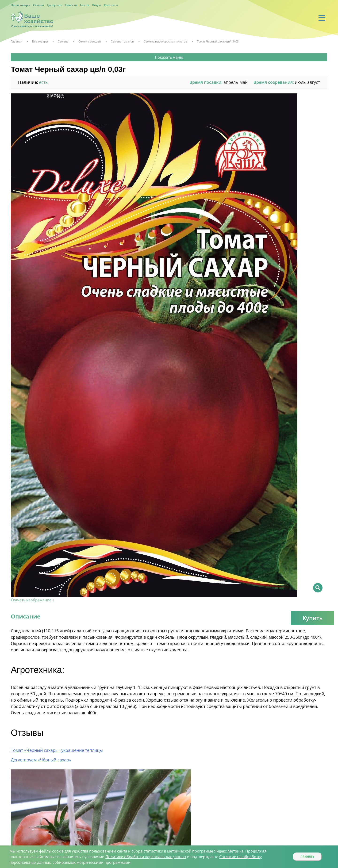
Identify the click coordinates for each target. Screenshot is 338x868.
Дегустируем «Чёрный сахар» (41, 760)
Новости (71, 5)
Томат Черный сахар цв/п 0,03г (218, 41)
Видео (97, 5)
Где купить (55, 5)
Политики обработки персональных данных (146, 857)
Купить (313, 618)
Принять (307, 857)
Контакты (111, 5)
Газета (85, 5)
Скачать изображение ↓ (33, 600)
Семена (38, 5)
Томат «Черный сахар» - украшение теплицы (57, 750)
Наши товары (20, 5)
